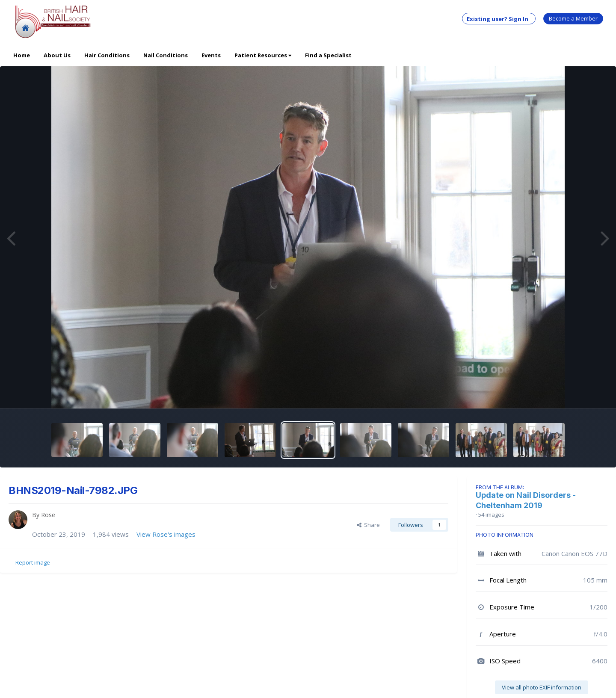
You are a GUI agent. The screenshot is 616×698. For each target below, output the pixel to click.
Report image (33, 562)
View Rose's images (166, 534)
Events (211, 55)
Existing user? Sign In (499, 19)
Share (368, 525)
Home (22, 55)
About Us (57, 55)
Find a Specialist (328, 55)
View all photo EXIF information (542, 687)
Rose (48, 515)
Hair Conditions (107, 55)
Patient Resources (263, 55)
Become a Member (573, 18)
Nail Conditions (166, 55)
